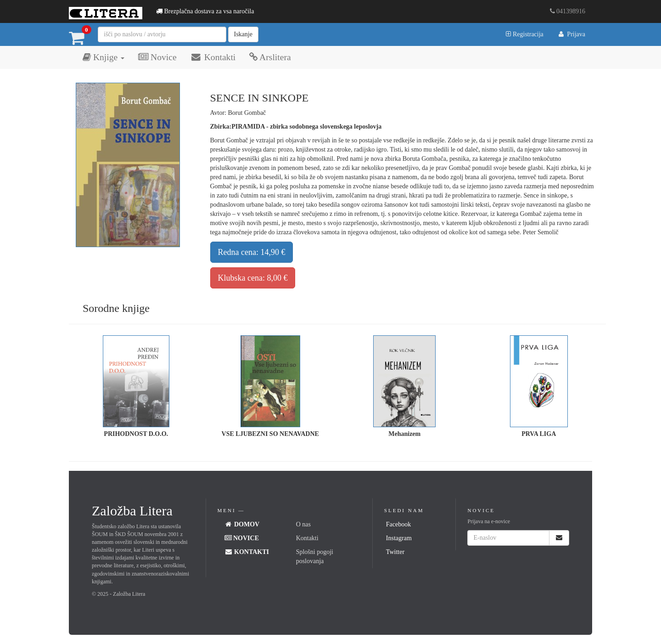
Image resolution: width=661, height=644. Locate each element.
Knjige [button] (104, 57)
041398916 (568, 11)
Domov (242, 524)
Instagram (399, 538)
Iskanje (243, 34)
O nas (303, 524)
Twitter (395, 552)
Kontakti (213, 57)
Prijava (571, 34)
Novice (157, 57)
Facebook (398, 524)
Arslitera (270, 57)
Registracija (524, 34)
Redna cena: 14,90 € (252, 252)
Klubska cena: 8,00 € (253, 278)
